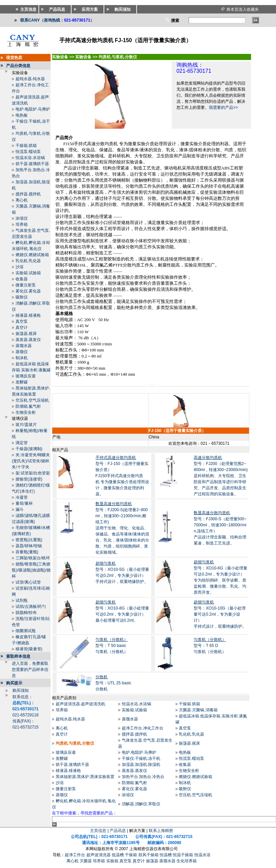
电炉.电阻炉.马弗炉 (33, 109)
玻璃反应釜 (26, 376)
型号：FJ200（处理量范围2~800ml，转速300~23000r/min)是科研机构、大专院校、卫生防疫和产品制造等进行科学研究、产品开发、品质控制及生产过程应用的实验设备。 (221, 476)
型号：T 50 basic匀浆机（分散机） (112, 646)
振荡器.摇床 (26, 334)
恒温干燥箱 (183, 855)
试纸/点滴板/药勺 (31, 607)
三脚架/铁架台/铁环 (33, 558)
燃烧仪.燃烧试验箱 (32, 255)
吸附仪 (22, 297)
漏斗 (20, 509)
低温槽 (118, 855)
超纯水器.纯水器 (30, 79)
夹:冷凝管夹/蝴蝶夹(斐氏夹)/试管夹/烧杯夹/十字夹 (31, 461)
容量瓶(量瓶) (27, 552)
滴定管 (22, 443)
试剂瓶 (22, 600)
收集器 (22, 279)
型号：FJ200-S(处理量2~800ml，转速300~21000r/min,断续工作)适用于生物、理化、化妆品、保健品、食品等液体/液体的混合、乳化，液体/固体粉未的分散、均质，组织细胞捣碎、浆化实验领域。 (122, 528)
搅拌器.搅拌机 (28, 194)
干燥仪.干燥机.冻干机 (141, 758)
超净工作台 (75, 855)
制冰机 (22, 358)
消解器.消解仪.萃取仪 (141, 804)
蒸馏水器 (24, 346)
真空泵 (22, 321)
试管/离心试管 (28, 582)
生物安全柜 (26, 412)
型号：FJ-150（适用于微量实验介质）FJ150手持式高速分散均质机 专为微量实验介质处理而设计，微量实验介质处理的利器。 (122, 476)
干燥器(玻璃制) (29, 449)
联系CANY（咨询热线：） (57, 20)
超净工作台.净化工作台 (143, 728)
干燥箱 (131, 855)
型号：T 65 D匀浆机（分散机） (210, 646)
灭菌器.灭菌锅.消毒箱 (198, 710)
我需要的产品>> (223, 107)
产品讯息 (118, 831)
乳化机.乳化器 (28, 261)
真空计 (22, 328)
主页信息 (98, 831)
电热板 (22, 115)
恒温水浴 (202, 855)
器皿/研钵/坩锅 (29, 546)
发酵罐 (22, 382)
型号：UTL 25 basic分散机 (113, 683)
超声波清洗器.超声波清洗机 (80, 704)
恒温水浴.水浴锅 (30, 158)
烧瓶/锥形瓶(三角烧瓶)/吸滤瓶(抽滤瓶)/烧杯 (31, 570)
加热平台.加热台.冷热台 (143, 777)
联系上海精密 (161, 831)
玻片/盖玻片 (26, 425)
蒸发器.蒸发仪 (28, 340)
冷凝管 (22, 497)
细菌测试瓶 (26, 631)
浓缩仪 (22, 218)
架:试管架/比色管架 (33, 473)
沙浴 (20, 267)
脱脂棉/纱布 (26, 613)
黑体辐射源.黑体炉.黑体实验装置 (85, 777)
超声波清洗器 (99, 855)
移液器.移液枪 (28, 315)
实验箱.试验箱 (28, 273)
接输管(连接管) (29, 479)
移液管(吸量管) (29, 649)
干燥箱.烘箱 (26, 146)
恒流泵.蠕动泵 (28, 152)
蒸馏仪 (22, 352)
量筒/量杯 (24, 503)
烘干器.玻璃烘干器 (32, 164)
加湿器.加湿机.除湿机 (141, 765)
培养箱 (22, 224)
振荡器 (152, 861)
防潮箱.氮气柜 (28, 406)
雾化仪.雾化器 (28, 291)
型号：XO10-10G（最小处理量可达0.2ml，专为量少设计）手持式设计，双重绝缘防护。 (220, 614)
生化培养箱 (187, 861)
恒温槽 (166, 855)
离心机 (22, 200)
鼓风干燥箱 (148, 855)
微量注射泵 (26, 285)
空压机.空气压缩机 (32, 400)
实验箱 (112, 861)
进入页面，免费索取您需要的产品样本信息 (30, 670)
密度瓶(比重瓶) (29, 540)
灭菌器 (86, 861)
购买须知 (21, 690)
